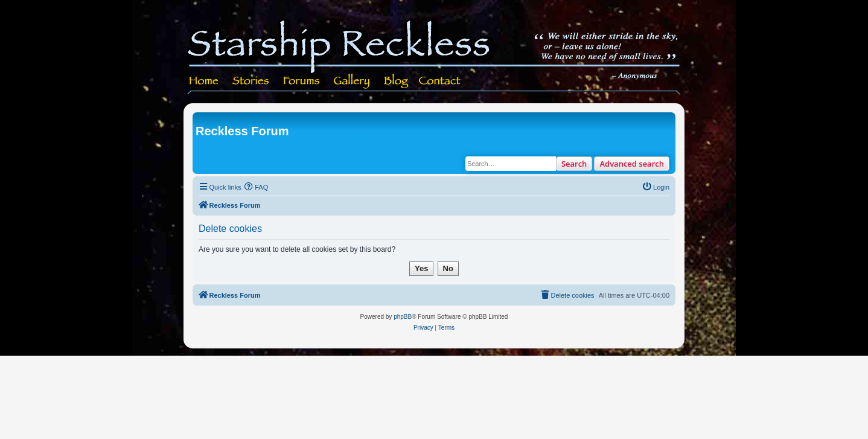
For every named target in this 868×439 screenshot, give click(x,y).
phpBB (403, 317)
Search (574, 164)
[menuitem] (257, 187)
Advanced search (632, 164)
